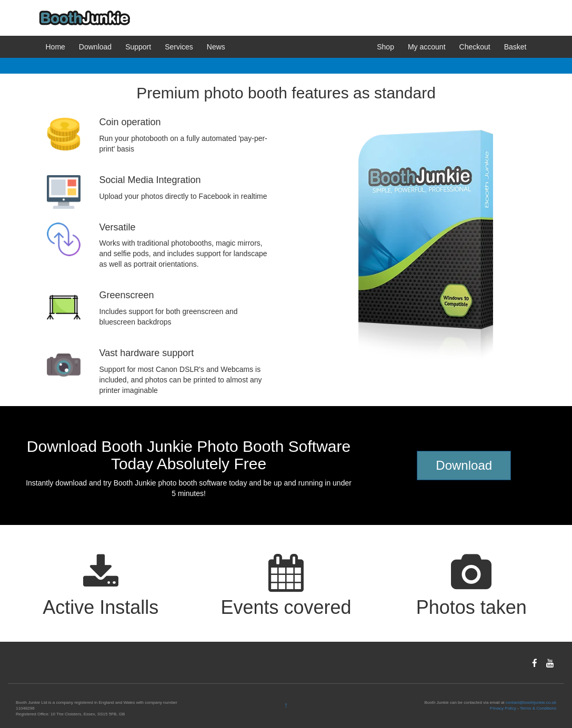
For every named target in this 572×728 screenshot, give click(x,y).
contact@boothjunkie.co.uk (531, 702)
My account (427, 47)
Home (56, 47)
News (216, 47)
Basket (515, 47)
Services (179, 47)
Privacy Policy (503, 708)
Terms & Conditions (538, 708)
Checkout (475, 47)
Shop (385, 47)
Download (95, 47)
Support (138, 47)
